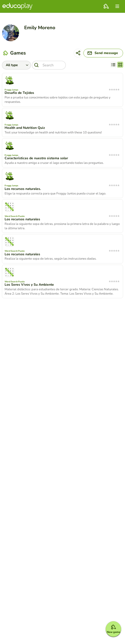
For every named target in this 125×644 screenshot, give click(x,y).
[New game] (113, 629)
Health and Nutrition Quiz (25, 128)
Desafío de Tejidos (19, 93)
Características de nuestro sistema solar (36, 158)
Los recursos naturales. (23, 189)
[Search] (49, 65)
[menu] (117, 6)
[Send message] (103, 53)
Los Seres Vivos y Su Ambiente (29, 285)
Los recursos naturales (22, 219)
